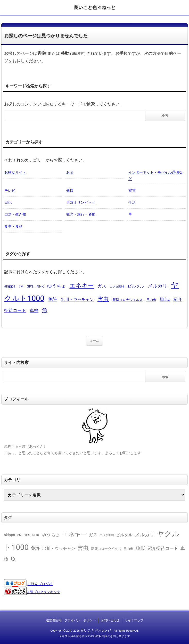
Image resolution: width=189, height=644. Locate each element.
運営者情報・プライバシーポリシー (71, 620)
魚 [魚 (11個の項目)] (45, 310)
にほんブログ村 (40, 584)
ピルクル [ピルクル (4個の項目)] (136, 286)
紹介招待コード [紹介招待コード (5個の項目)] (163, 548)
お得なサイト (15, 172)
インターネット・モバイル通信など (155, 176)
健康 (70, 191)
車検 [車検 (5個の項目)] (34, 310)
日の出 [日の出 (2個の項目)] (151, 300)
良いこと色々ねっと (95, 7)
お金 (70, 172)
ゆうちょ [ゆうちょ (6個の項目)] (56, 286)
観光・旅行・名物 (81, 214)
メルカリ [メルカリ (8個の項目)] (158, 286)
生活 (132, 202)
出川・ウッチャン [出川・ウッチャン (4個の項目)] (77, 299)
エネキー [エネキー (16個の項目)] (82, 286)
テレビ (10, 191)
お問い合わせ (110, 620)
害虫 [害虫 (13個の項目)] (103, 299)
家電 (132, 191)
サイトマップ (134, 620)
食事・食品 (13, 226)
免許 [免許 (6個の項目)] (53, 299)
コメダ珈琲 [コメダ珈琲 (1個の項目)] (117, 287)
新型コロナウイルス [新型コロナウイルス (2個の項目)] (128, 300)
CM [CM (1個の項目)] (21, 287)
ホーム (94, 341)
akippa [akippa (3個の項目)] (10, 286)
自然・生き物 (15, 214)
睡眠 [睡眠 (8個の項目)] (165, 299)
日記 (8, 202)
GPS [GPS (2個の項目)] (30, 286)
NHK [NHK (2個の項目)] (40, 286)
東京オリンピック (81, 202)
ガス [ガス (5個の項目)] (102, 286)
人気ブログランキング (43, 592)
